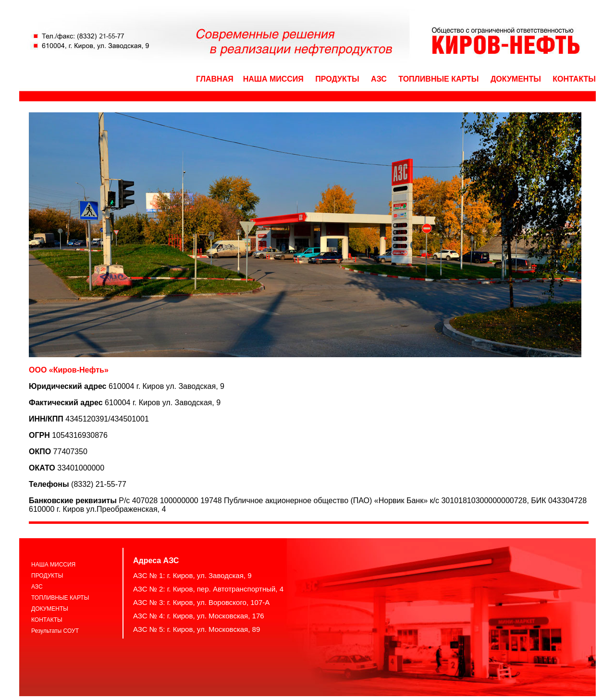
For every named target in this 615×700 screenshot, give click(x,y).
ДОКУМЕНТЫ (516, 79)
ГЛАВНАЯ (215, 79)
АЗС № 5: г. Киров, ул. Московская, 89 (197, 629)
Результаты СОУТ (55, 631)
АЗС (379, 79)
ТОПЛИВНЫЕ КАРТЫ (438, 79)
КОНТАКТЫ (574, 79)
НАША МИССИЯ (273, 79)
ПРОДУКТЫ (337, 79)
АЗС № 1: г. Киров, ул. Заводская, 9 (192, 575)
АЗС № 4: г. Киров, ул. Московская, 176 (199, 616)
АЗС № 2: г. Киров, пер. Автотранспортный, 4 (208, 589)
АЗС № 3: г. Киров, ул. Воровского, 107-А (201, 602)
